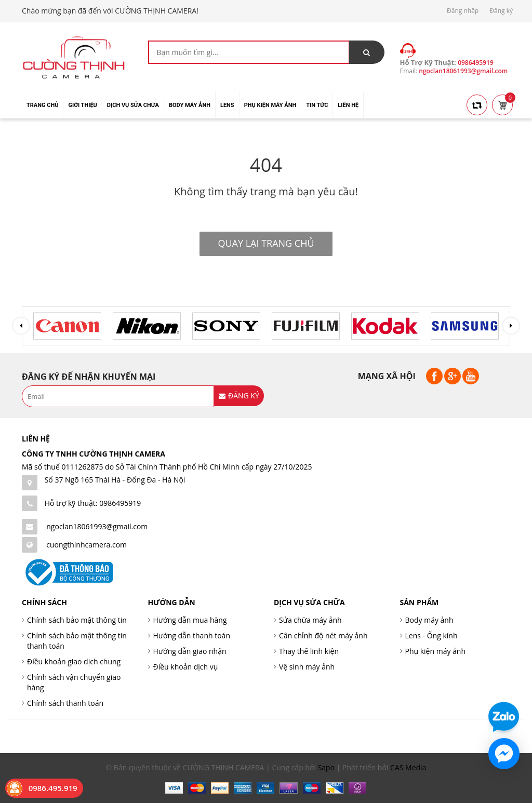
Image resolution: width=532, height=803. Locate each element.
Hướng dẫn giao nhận (190, 651)
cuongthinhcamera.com (87, 545)
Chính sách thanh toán (65, 703)
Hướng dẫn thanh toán (192, 635)
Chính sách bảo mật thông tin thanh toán (77, 641)
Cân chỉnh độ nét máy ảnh (323, 635)
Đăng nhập (463, 11)
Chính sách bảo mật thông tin (77, 620)
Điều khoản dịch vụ (186, 667)
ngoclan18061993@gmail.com (97, 526)
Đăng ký (501, 11)
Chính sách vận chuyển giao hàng (74, 682)
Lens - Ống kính (431, 635)
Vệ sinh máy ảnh (307, 667)
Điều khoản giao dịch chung (74, 661)
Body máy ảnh (429, 620)
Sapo (326, 767)
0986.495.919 (53, 788)
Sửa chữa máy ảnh (310, 620)
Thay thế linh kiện (309, 651)
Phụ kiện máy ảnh (436, 651)
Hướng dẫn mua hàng (190, 620)
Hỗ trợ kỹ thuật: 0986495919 (93, 503)
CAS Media (408, 767)
